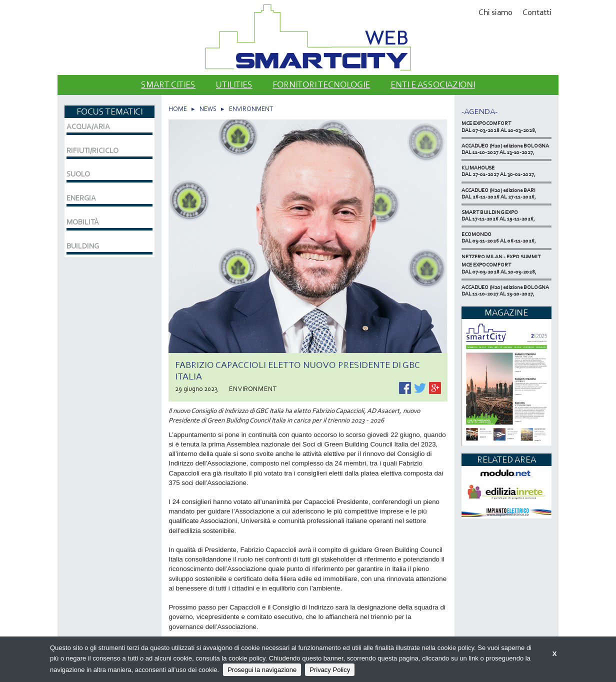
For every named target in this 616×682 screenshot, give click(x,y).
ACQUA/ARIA (88, 126)
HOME (178, 109)
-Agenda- (479, 111)
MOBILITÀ (83, 222)
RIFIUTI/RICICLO (92, 150)
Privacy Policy (330, 670)
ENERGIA (81, 198)
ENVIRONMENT (251, 109)
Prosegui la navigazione (262, 670)
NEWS (208, 109)
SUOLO (78, 174)
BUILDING (83, 246)
